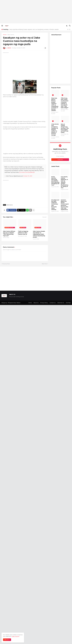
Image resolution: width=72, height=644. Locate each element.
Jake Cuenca (11, 35)
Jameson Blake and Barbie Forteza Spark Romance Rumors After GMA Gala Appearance (65, 205)
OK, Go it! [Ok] (7, 640)
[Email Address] (60, 156)
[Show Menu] (2, 26)
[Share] (45, 48)
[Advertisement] (36, 12)
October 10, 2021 (28, 176)
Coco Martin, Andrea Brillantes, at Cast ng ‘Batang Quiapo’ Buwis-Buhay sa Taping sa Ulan (65, 182)
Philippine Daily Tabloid (14, 303)
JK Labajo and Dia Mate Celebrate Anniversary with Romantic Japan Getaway (55, 205)
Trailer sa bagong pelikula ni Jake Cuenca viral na (23, 233)
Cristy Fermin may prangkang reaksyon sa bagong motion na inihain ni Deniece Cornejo (55, 130)
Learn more (15, 636)
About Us (36, 303)
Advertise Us (61, 303)
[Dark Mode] (67, 26)
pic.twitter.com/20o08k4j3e (27, 172)
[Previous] (68, 29)
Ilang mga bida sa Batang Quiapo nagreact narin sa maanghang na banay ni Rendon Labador (34, 29)
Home (5, 35)
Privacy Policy (44, 303)
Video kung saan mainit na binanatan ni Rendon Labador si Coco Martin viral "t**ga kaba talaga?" (65, 103)
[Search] (70, 26)
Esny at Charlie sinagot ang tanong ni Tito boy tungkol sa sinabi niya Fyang (65, 128)
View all (44, 217)
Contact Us (53, 303)
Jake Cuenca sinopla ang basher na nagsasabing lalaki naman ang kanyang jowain (39, 234)
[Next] (70, 29)
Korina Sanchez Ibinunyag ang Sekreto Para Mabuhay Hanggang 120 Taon (55, 181)
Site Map (68, 303)
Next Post (44, 264)
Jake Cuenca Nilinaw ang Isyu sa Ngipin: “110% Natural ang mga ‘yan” (9, 233)
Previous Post (6, 264)
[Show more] (34, 210)
